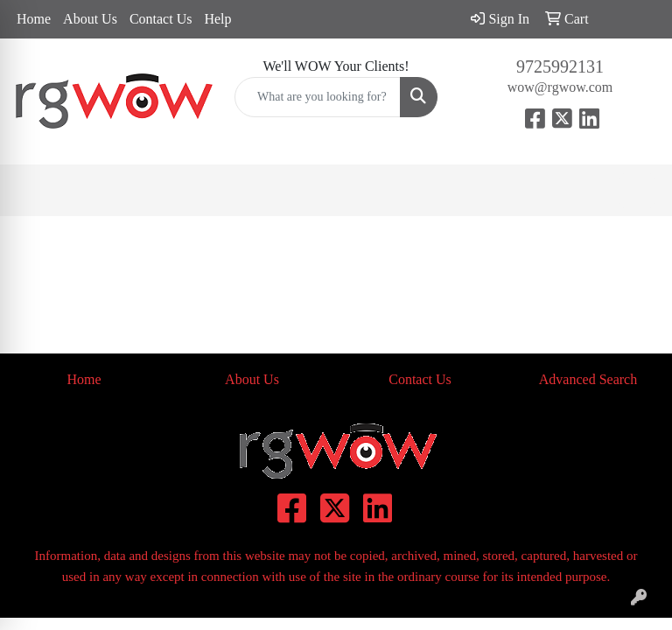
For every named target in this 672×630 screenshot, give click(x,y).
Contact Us (161, 19)
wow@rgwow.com (560, 87)
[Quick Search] (318, 97)
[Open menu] (637, 191)
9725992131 (560, 66)
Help (217, 19)
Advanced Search (588, 379)
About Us (90, 19)
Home (34, 19)
